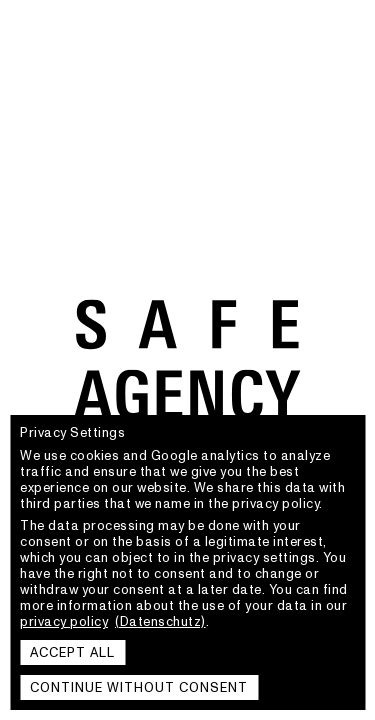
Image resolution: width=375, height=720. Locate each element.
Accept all (72, 653)
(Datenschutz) (160, 622)
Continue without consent (139, 688)
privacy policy (64, 622)
